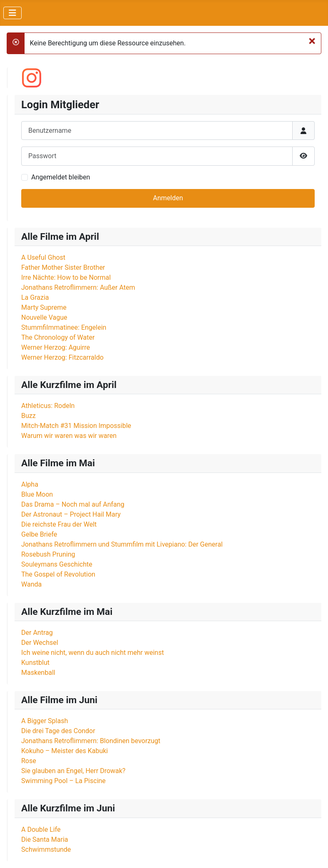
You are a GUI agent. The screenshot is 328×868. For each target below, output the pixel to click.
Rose (29, 761)
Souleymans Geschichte (57, 564)
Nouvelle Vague (44, 317)
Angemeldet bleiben (61, 177)
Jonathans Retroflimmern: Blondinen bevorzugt (91, 741)
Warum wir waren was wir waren (69, 436)
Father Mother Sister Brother (63, 267)
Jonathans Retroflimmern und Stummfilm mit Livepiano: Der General (122, 544)
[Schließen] (312, 41)
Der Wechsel (40, 643)
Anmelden (168, 198)
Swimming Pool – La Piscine (63, 781)
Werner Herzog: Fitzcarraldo (62, 357)
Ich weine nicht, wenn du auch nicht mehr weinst (93, 653)
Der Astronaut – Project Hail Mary (71, 514)
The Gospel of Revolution (58, 574)
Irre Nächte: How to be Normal (66, 277)
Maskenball (38, 673)
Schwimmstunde (46, 849)
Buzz (29, 416)
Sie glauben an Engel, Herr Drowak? (73, 771)
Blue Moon (37, 494)
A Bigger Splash (45, 721)
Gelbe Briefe (39, 534)
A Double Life (41, 829)
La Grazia (35, 297)
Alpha (30, 484)
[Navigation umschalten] (12, 13)
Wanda (31, 584)
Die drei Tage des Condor (58, 731)
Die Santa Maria (45, 839)
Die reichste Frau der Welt (59, 524)
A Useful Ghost (43, 257)
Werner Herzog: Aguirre (56, 347)
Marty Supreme (44, 307)
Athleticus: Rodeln (48, 406)
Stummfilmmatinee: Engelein (64, 327)
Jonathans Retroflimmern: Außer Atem (78, 287)
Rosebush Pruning (48, 554)
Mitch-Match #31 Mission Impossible (76, 426)
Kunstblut (35, 663)
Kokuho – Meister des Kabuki (65, 751)
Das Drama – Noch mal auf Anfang (73, 504)
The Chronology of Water (58, 337)
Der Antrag (37, 633)
